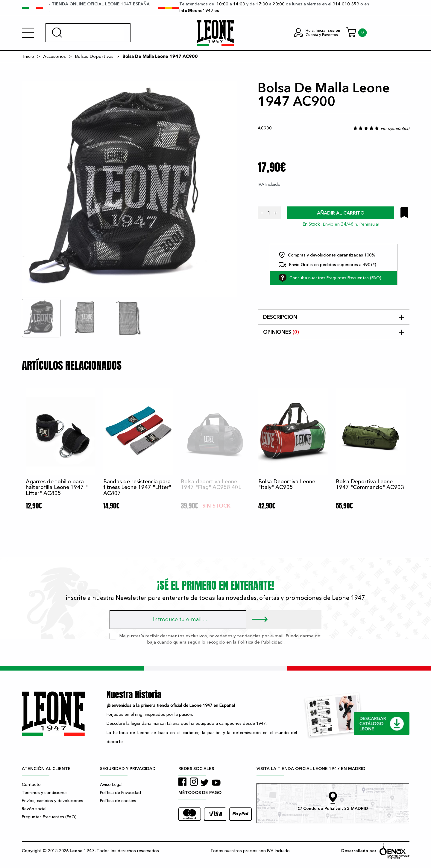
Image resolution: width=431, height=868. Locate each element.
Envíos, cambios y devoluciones (53, 801)
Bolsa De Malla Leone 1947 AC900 (160, 56)
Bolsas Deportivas (94, 56)
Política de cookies (118, 801)
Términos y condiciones (45, 793)
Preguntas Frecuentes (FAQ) (49, 817)
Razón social (34, 809)
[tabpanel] (130, 189)
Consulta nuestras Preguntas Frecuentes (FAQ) (330, 278)
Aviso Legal (111, 785)
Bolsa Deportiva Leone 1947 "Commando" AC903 (370, 485)
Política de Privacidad (120, 793)
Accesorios (54, 56)
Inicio (29, 56)
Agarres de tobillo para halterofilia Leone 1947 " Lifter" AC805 (57, 488)
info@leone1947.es (199, 11)
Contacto (31, 785)
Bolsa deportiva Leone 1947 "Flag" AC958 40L (211, 485)
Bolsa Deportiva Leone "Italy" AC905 (287, 485)
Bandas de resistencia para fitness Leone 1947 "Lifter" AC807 (137, 488)
